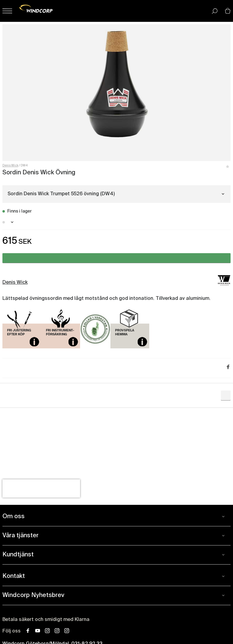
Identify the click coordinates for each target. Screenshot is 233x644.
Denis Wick (10, 166)
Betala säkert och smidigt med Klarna (46, 620)
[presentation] (41, 488)
